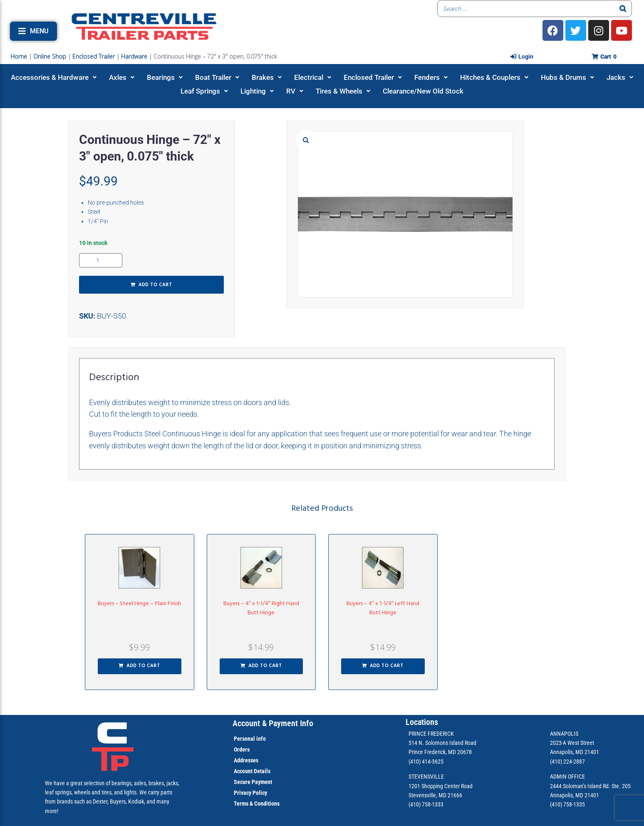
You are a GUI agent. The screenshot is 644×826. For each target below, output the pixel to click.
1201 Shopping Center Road (441, 786)
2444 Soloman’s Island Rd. (580, 786)
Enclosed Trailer (94, 56)
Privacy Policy (250, 793)
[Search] (623, 9)
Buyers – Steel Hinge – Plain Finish (139, 604)
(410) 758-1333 (426, 804)
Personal (244, 739)
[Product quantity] (101, 260)
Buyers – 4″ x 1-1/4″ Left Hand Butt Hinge (383, 608)
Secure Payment (253, 782)
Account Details (252, 771)
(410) (556, 804)
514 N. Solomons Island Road (442, 743)
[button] (33, 31)
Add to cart (155, 285)
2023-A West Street (572, 743)
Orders (242, 749)
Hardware (134, 56)
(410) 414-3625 (426, 762)
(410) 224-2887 (567, 762)
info (260, 739)
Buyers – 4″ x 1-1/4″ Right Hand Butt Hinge (261, 608)
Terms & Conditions (257, 804)
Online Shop (50, 56)
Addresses (246, 760)
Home (19, 56)
